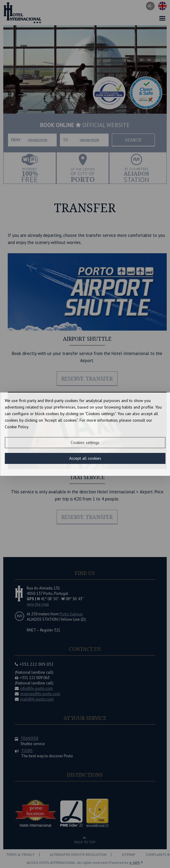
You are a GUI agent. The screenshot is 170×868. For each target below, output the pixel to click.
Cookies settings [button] (85, 442)
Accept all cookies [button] (85, 458)
